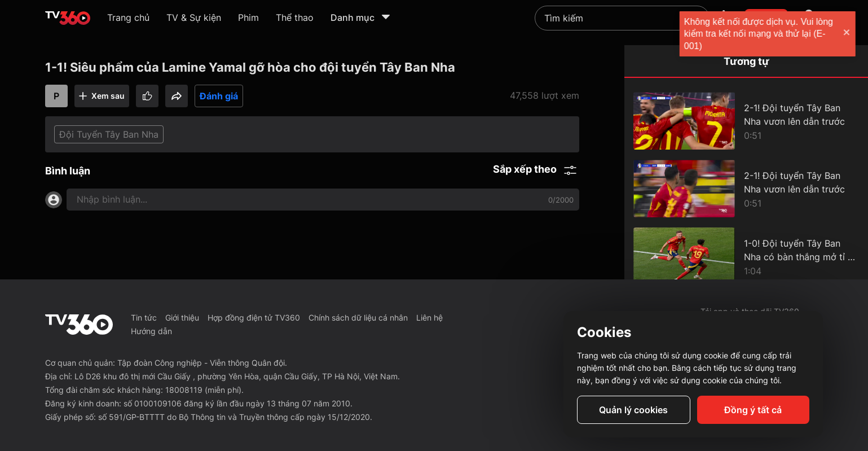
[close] (848, 34)
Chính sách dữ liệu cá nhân (358, 318)
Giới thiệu (182, 318)
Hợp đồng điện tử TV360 (254, 318)
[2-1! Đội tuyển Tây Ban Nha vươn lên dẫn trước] (746, 121)
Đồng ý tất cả (753, 410)
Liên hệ (429, 318)
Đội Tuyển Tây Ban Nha (109, 134)
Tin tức (144, 318)
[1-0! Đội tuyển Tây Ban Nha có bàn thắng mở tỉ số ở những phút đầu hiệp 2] (746, 256)
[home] (68, 18)
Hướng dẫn (151, 331)
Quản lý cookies (633, 410)
